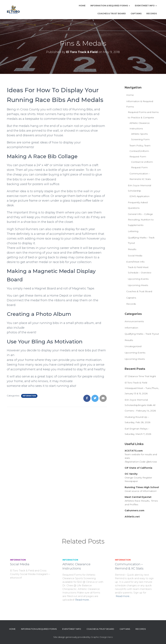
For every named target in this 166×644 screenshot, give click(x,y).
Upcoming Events (138, 279)
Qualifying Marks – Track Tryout (142, 334)
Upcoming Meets (138, 285)
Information (29, 396)
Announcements (134, 321)
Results (132, 249)
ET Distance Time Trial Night (140, 376)
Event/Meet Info (146, 6)
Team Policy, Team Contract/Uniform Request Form (140, 151)
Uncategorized (133, 346)
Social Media (135, 256)
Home (82, 6)
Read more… (83, 600)
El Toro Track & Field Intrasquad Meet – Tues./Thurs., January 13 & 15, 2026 (142, 388)
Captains (136, 14)
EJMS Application (139, 196)
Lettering (133, 231)
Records (152, 14)
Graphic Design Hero (102, 637)
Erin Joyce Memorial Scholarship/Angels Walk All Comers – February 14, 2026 (140, 405)
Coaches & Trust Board (112, 14)
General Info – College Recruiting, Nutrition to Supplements (141, 220)
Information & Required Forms (110, 6)
